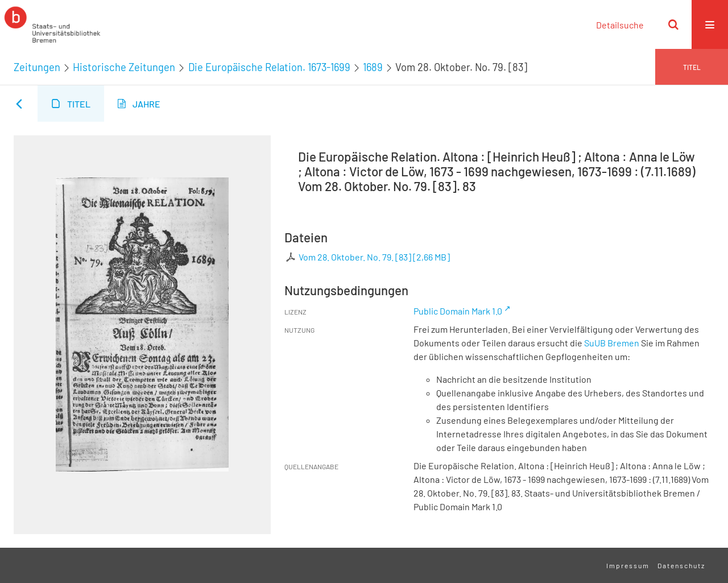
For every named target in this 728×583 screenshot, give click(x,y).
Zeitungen (37, 67)
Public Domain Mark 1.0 (458, 311)
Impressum (628, 565)
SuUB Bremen (612, 343)
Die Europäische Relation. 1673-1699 (269, 67)
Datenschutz (681, 565)
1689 (373, 67)
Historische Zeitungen (124, 67)
